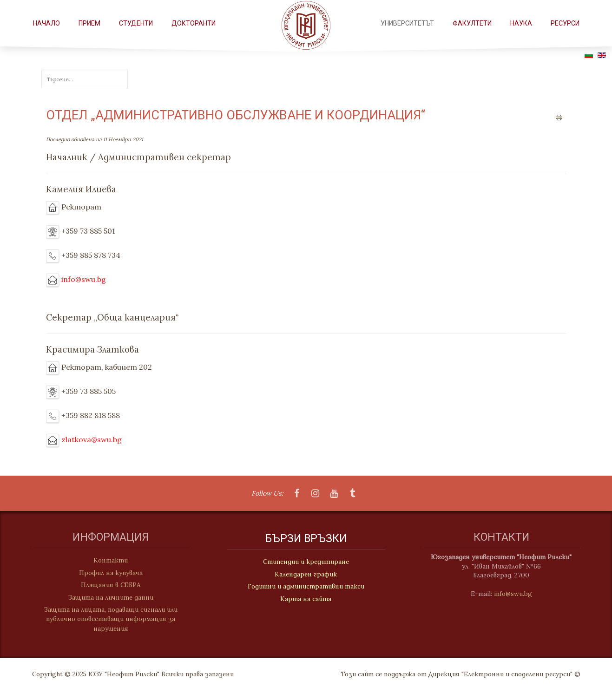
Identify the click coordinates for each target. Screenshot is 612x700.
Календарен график (306, 575)
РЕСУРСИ (565, 23)
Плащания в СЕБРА (106, 585)
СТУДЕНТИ (136, 23)
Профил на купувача (106, 573)
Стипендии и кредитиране (306, 563)
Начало (46, 23)
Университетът (407, 23)
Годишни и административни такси (306, 587)
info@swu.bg (84, 279)
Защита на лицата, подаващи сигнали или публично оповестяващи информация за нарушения (106, 619)
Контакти (106, 560)
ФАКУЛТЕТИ (472, 23)
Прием (89, 23)
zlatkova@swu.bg (92, 439)
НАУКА (521, 23)
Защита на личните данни (106, 597)
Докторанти (194, 23)
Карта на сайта (306, 600)
